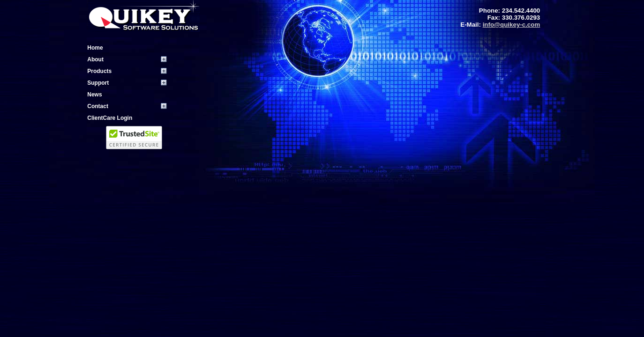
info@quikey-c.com (512, 25)
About (95, 59)
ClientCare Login (110, 118)
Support (98, 83)
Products (99, 71)
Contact (98, 106)
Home (95, 48)
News (94, 95)
